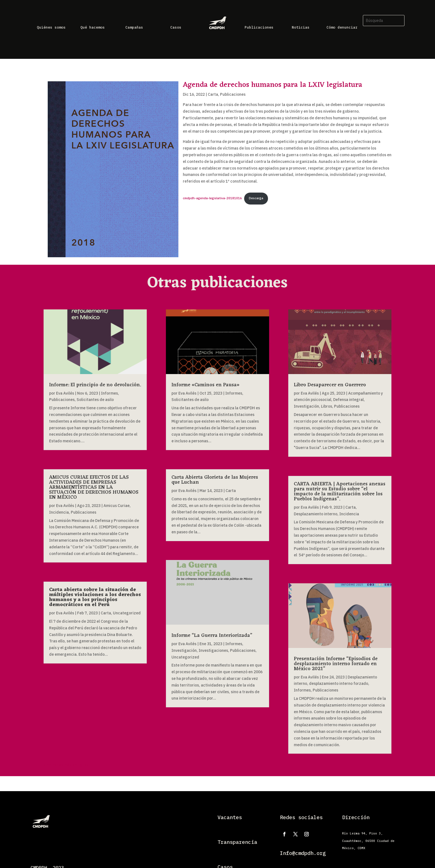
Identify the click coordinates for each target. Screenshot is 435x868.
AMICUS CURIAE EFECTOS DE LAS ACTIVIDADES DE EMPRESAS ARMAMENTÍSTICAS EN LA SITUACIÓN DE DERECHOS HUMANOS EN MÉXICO (94, 487)
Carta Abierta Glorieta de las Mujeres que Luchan (215, 480)
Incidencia (59, 512)
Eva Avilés (65, 393)
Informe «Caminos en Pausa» (205, 385)
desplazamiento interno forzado (339, 683)
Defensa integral (348, 400)
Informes (109, 393)
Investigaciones (213, 650)
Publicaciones (233, 94)
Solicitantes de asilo (95, 400)
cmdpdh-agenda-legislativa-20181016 (212, 198)
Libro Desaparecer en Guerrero (330, 385)
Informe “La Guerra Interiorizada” (212, 635)
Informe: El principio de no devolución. (95, 385)
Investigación (184, 650)
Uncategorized (127, 613)
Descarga (256, 198)
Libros (327, 406)
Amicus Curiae (117, 506)
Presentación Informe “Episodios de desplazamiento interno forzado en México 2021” (336, 664)
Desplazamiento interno (316, 514)
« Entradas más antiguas (66, 765)
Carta (213, 94)
